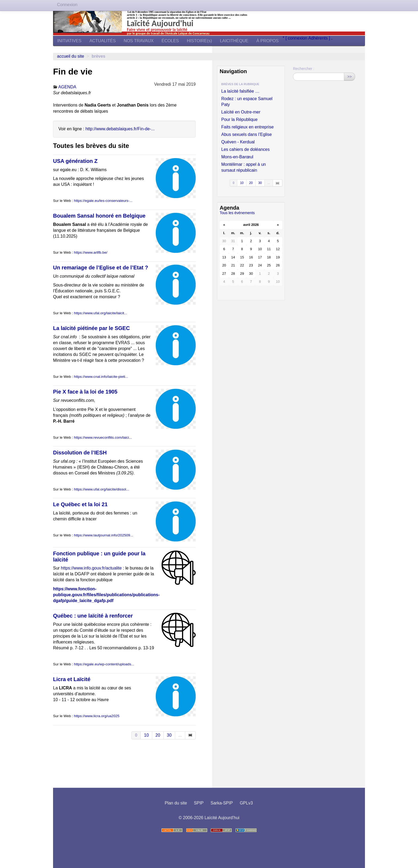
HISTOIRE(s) (199, 41)
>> (349, 77)
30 (169, 735)
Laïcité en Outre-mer (241, 112)
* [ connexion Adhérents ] (307, 38)
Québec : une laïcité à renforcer (93, 616)
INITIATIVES (69, 41)
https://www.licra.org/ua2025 (97, 716)
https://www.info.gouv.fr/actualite (91, 568)
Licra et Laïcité (72, 679)
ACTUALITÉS (103, 41)
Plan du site (176, 803)
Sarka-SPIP (222, 803)
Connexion (67, 5)
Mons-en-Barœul (237, 157)
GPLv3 (246, 803)
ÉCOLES (170, 41)
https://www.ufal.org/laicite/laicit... (100, 313)
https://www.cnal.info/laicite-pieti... (101, 377)
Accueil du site (71, 56)
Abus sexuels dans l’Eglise (246, 134)
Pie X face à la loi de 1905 (85, 392)
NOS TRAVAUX (139, 41)
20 (158, 735)
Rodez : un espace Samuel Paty (247, 102)
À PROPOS (268, 41)
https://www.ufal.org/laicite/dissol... (101, 489)
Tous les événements (237, 213)
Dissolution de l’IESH (80, 453)
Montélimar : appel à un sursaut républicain (244, 167)
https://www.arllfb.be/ (91, 252)
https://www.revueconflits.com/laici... (103, 437)
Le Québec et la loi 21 (80, 504)
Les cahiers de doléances (245, 149)
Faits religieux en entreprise (248, 127)
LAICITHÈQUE (234, 41)
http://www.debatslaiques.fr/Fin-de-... (120, 129)
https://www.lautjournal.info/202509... (103, 535)
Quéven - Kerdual (238, 142)
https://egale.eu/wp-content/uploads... (104, 664)
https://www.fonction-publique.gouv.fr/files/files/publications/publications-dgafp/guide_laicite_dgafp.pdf (106, 595)
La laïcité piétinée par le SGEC (91, 328)
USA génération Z (75, 161)
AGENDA (67, 87)
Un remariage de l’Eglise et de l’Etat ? (101, 268)
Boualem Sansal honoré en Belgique (99, 216)
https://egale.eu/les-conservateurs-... (103, 201)
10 (146, 735)
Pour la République (239, 119)
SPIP (199, 803)
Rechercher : (304, 69)
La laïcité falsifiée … (240, 91)
